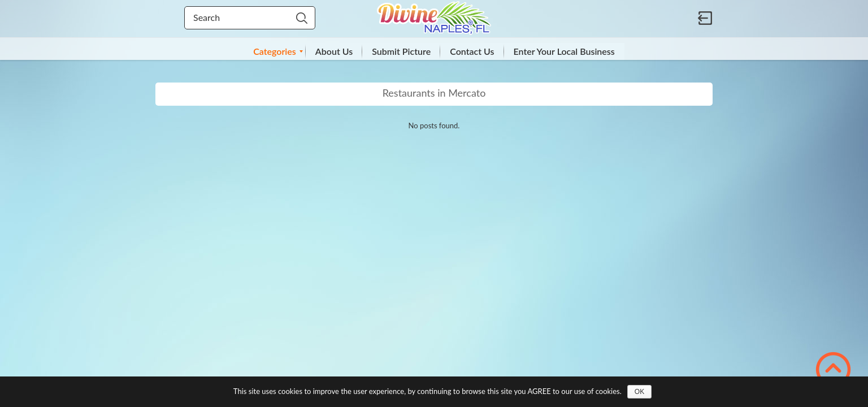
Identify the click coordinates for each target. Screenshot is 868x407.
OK (639, 392)
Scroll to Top (833, 369)
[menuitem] (275, 51)
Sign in (705, 18)
